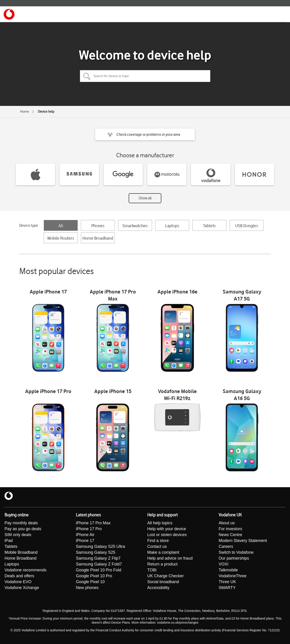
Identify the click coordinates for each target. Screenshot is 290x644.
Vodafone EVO (18, 582)
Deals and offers (19, 576)
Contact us (157, 546)
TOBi (152, 570)
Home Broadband (98, 238)
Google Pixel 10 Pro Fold (99, 570)
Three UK (227, 582)
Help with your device (167, 529)
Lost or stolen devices (167, 535)
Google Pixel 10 (90, 582)
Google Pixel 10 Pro (94, 576)
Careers (226, 546)
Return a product (162, 564)
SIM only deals (18, 535)
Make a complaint (163, 552)
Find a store (158, 541)
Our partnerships (234, 558)
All (61, 226)
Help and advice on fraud (170, 558)
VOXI (224, 564)
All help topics (160, 523)
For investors (230, 529)
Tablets (209, 226)
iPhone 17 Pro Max (93, 523)
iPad (9, 541)
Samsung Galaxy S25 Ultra (100, 546)
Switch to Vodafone (236, 552)
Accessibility (158, 588)
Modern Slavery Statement (243, 541)
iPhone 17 (85, 541)
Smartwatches (135, 226)
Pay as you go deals (23, 529)
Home (25, 112)
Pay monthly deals (21, 523)
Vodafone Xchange (22, 588)
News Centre (230, 535)
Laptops (172, 226)
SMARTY (227, 588)
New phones (87, 588)
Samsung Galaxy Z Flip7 (98, 558)
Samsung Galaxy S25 (96, 552)
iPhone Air (85, 535)
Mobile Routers (61, 238)
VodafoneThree (233, 576)
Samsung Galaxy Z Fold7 (99, 564)
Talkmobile (228, 570)
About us (227, 523)
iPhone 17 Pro (89, 529)
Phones (98, 226)
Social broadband (163, 582)
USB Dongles (247, 226)
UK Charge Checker (166, 576)
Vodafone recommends (25, 570)
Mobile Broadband (21, 552)
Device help (46, 112)
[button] (145, 134)
